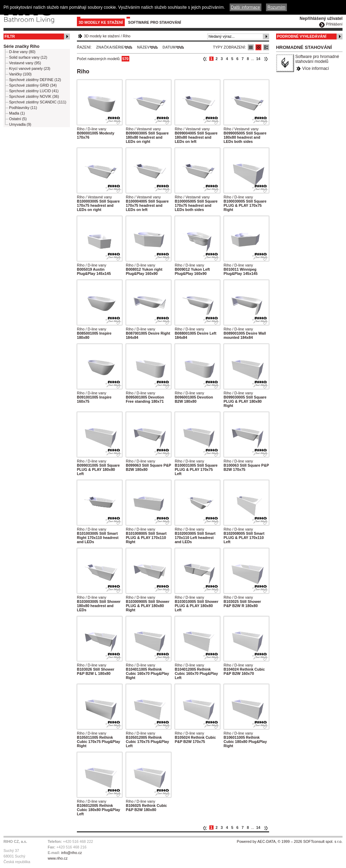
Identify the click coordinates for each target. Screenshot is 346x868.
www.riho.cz (57, 858)
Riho (127, 36)
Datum (169, 47)
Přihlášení (334, 24)
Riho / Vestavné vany (143, 129)
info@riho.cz (71, 853)
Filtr (10, 36)
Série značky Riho (21, 46)
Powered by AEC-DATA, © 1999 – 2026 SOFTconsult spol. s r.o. (290, 841)
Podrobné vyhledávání (302, 36)
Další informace (246, 7)
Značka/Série (110, 47)
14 (258, 59)
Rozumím (276, 7)
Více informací (316, 68)
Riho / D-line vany (92, 129)
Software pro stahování (155, 22)
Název (143, 47)
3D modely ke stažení (101, 22)
